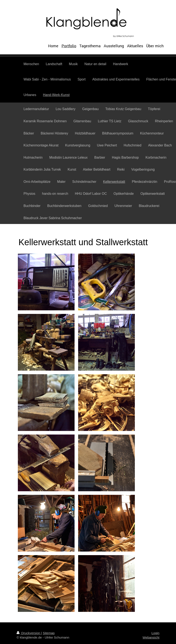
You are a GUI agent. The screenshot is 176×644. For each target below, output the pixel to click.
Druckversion (29, 633)
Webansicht (151, 637)
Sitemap (49, 633)
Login (155, 633)
